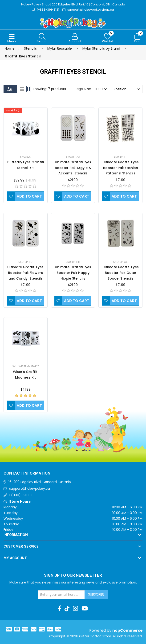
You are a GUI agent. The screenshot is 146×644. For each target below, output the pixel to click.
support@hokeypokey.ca (30, 488)
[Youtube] (85, 609)
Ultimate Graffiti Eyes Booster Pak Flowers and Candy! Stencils (25, 273)
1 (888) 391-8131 (22, 495)
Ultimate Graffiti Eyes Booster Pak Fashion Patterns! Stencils (121, 168)
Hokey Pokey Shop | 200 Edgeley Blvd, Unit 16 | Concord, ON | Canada (73, 4)
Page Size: (83, 89)
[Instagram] (75, 609)
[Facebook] (60, 609)
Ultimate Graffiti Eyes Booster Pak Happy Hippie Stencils (73, 273)
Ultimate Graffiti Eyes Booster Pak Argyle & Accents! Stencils (73, 168)
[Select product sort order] (127, 89)
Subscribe (96, 594)
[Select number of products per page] (101, 89)
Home (10, 48)
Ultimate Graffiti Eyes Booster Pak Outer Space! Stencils (121, 273)
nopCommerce (127, 630)
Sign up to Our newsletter (73, 575)
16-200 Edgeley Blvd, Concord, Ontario (40, 482)
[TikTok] (67, 609)
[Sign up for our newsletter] (61, 595)
